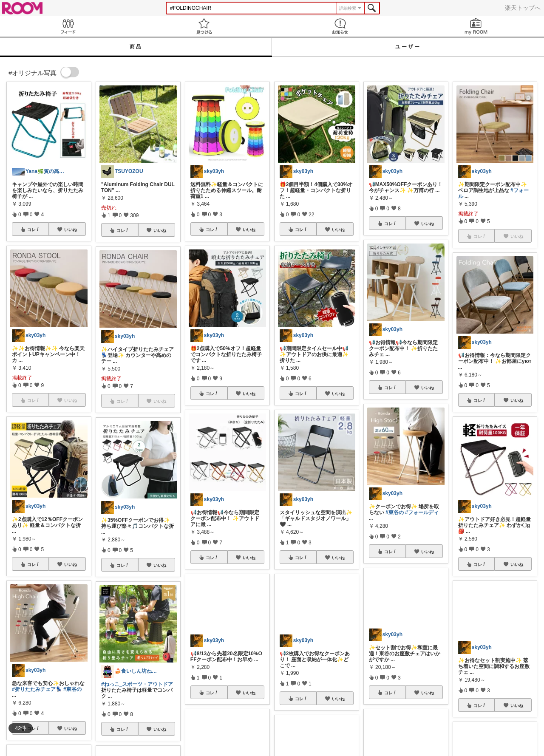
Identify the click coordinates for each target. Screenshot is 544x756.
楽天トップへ (523, 8)
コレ (34, 229)
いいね (71, 229)
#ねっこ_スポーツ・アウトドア (137, 684)
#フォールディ (422, 512)
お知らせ (340, 26)
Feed (68, 26)
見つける (204, 26)
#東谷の (72, 689)
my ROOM (476, 26)
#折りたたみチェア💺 (37, 689)
